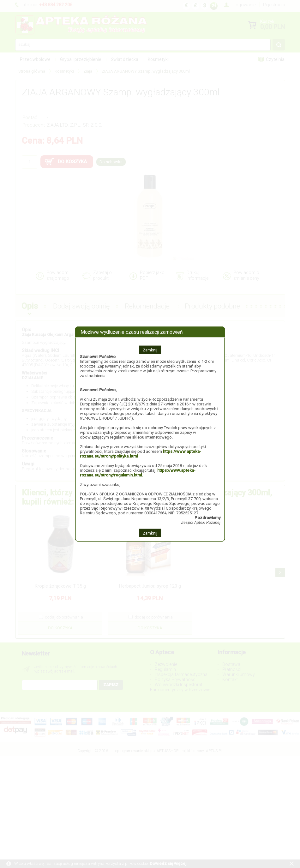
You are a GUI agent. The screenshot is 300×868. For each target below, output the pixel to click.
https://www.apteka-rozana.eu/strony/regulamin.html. (138, 472)
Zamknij (150, 350)
